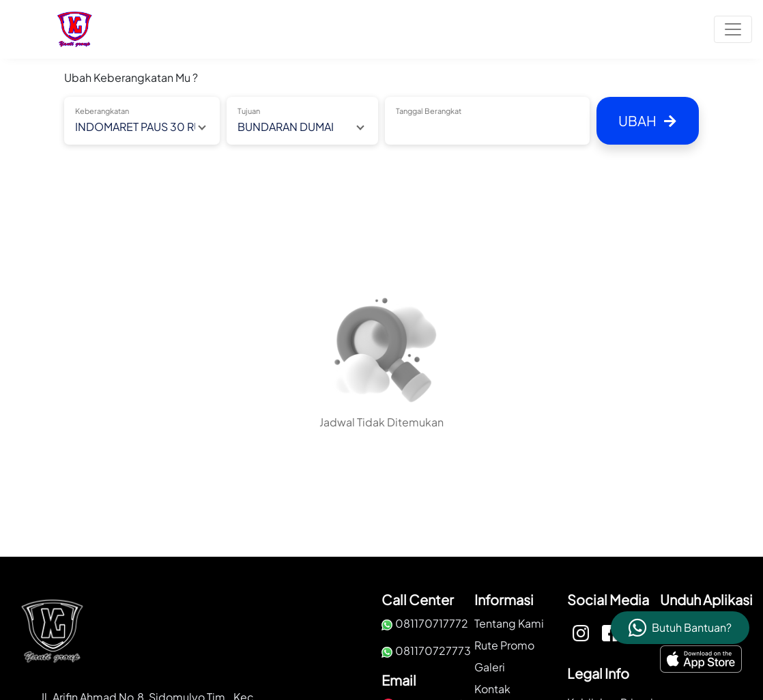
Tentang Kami (509, 623)
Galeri (490, 667)
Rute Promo (504, 645)
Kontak (492, 689)
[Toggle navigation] (733, 29)
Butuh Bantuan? (692, 627)
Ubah (647, 120)
